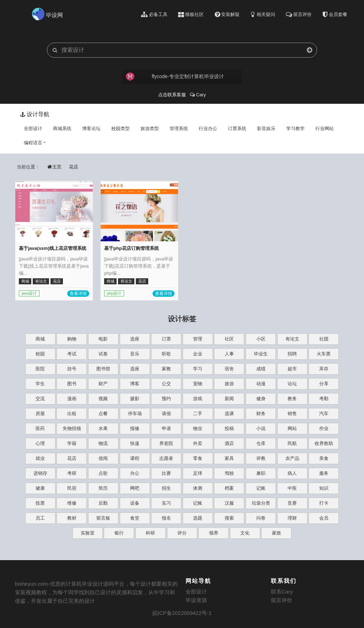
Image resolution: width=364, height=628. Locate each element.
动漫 (261, 384)
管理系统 (179, 128)
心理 (40, 443)
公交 (166, 384)
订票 (166, 339)
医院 (40, 369)
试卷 (103, 354)
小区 (261, 339)
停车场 (135, 414)
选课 (229, 414)
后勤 (103, 503)
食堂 (135, 518)
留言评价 (282, 600)
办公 (135, 473)
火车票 (324, 354)
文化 (245, 533)
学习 (198, 369)
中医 (292, 488)
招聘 (292, 354)
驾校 (229, 473)
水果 (103, 428)
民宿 (72, 488)
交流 (40, 399)
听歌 (166, 354)
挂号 (72, 369)
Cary (198, 95)
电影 (103, 339)
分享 (324, 384)
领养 (214, 533)
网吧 (135, 488)
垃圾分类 (261, 503)
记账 (261, 488)
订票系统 (237, 128)
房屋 (40, 414)
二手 (198, 414)
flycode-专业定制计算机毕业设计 (175, 77)
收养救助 (324, 443)
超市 (292, 369)
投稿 (229, 428)
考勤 (324, 399)
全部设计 (33, 128)
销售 (292, 414)
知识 (324, 488)
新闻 (229, 399)
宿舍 (229, 369)
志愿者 (166, 458)
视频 (103, 399)
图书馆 (103, 369)
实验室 (88, 533)
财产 (103, 384)
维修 (72, 503)
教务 (292, 399)
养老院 (166, 443)
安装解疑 (227, 15)
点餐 (103, 414)
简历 (103, 488)
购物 (72, 339)
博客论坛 (91, 128)
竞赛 (292, 503)
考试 (72, 354)
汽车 (324, 414)
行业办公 (208, 128)
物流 (103, 443)
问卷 (261, 518)
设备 (135, 503)
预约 (166, 399)
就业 (40, 458)
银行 (119, 533)
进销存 (40, 473)
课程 (135, 458)
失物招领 (72, 428)
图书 (72, 384)
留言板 (103, 518)
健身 (261, 399)
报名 (166, 518)
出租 (72, 414)
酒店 (229, 443)
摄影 (135, 399)
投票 (40, 503)
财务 (261, 414)
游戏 (198, 399)
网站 (292, 428)
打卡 (324, 503)
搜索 (229, 518)
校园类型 (121, 128)
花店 (74, 167)
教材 (72, 518)
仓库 (261, 443)
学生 (40, 384)
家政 (277, 533)
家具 (229, 458)
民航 (292, 443)
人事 (229, 354)
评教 (261, 458)
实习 (166, 503)
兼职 (261, 473)
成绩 (261, 369)
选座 (135, 339)
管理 (198, 339)
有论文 (292, 339)
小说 (261, 428)
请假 (166, 414)
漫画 (72, 399)
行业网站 (325, 128)
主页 (54, 167)
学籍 (72, 443)
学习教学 (295, 128)
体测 (198, 488)
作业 (324, 428)
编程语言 (35, 143)
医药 (40, 428)
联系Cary (282, 592)
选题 (198, 518)
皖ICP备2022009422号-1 (182, 613)
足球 (198, 473)
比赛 (166, 473)
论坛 (292, 384)
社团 (324, 339)
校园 (40, 354)
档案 (229, 488)
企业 (198, 354)
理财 (292, 518)
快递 (135, 443)
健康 (40, 488)
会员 (324, 518)
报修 (135, 428)
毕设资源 (196, 600)
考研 (72, 473)
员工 (40, 518)
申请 (166, 428)
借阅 (103, 458)
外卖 (198, 443)
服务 (324, 473)
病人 (292, 473)
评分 (182, 533)
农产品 (292, 458)
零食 (198, 458)
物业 (198, 428)
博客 (135, 384)
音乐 (135, 354)
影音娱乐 (266, 128)
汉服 (229, 503)
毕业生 (261, 354)
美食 (324, 458)
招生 (166, 488)
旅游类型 (150, 128)
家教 (166, 369)
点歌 (103, 473)
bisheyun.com (31, 584)
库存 (324, 369)
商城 (40, 339)
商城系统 (62, 128)
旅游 (229, 384)
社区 (229, 339)
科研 (150, 533)
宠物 (198, 384)
